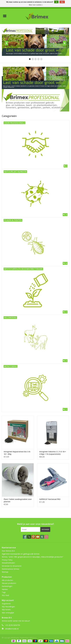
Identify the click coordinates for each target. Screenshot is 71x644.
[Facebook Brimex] (25, 537)
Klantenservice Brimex (10, 569)
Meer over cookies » (36, 5)
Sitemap (5, 572)
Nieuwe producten (9, 583)
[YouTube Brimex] (38, 537)
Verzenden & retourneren (12, 566)
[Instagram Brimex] (46, 537)
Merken (5, 589)
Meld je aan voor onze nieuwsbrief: (36, 524)
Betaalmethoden (8, 563)
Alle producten (7, 580)
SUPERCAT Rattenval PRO (50, 499)
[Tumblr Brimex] (42, 537)
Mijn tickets (6, 610)
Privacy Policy (7, 560)
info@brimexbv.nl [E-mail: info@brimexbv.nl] (12, 629)
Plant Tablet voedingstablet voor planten (18, 500)
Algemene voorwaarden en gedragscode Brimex (21, 554)
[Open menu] (5, 16)
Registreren (6, 604)
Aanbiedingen (7, 586)
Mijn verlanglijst (8, 613)
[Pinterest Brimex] (33, 537)
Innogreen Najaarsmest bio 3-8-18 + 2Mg (17, 453)
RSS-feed (5, 595)
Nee (62, 2)
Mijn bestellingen (8, 607)
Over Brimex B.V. (8, 551)
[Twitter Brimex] (29, 537)
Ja (56, 2)
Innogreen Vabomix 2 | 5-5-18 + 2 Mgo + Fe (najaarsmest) (53, 453)
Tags (4, 592)
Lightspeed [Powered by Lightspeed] (32, 638)
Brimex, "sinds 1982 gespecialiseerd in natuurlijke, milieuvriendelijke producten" (33, 557)
